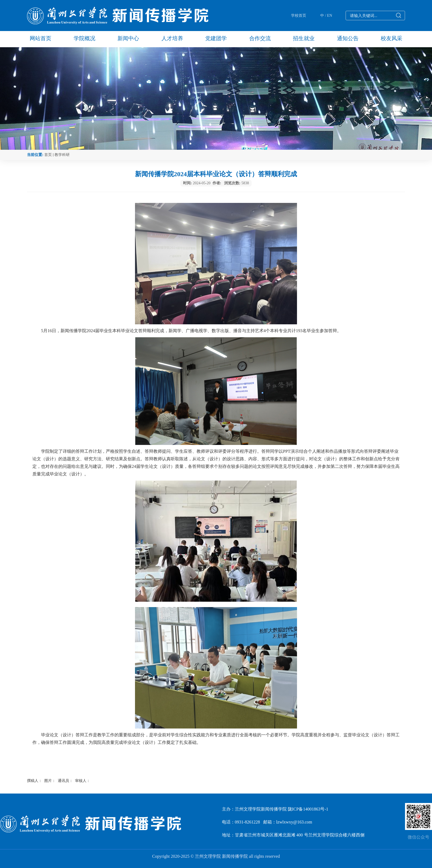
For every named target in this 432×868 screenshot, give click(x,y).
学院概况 (85, 38)
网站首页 (40, 38)
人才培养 (172, 38)
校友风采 (391, 38)
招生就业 (304, 38)
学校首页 (299, 16)
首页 (48, 155)
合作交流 (260, 38)
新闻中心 (128, 38)
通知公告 (348, 38)
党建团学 (216, 38)
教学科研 (62, 155)
